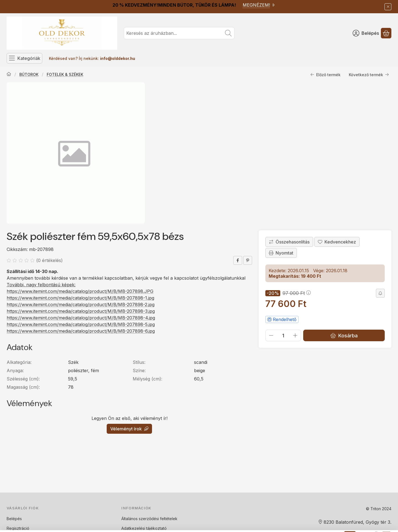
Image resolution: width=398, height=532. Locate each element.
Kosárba (344, 336)
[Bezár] (388, 7)
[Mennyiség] (283, 335)
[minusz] (271, 335)
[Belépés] (366, 33)
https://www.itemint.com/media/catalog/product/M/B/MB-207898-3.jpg (81, 311)
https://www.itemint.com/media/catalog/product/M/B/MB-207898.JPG (80, 291)
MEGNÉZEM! (259, 5)
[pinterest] (248, 260)
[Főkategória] (9, 75)
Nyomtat (281, 253)
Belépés (14, 519)
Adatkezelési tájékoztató (144, 528)
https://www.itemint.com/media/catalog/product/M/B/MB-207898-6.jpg (81, 331)
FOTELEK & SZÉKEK (65, 74)
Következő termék (369, 75)
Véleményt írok (129, 429)
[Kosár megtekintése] (386, 33)
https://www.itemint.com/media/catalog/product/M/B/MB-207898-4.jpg (81, 318)
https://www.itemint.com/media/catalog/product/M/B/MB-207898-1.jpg (80, 298)
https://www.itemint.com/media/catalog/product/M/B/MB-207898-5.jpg (81, 324)
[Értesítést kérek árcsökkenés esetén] (380, 293)
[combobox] (179, 33)
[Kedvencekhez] (337, 242)
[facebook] (238, 260)
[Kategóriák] (24, 58)
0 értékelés (50, 260)
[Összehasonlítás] (289, 242)
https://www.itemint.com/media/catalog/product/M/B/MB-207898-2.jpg (81, 305)
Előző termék (325, 75)
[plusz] (295, 335)
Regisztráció (18, 528)
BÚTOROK (29, 74)
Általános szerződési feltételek (149, 519)
